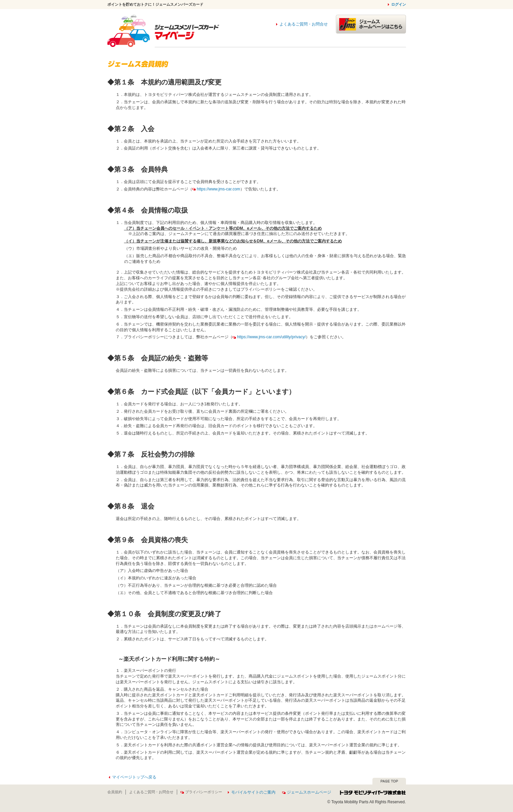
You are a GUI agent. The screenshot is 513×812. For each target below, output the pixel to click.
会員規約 (115, 792)
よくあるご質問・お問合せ (304, 24)
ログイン (399, 4)
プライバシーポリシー (201, 792)
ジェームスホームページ (307, 792)
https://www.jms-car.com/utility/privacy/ (269, 337)
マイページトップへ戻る (134, 777)
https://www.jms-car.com (216, 189)
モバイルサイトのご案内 (253, 792)
